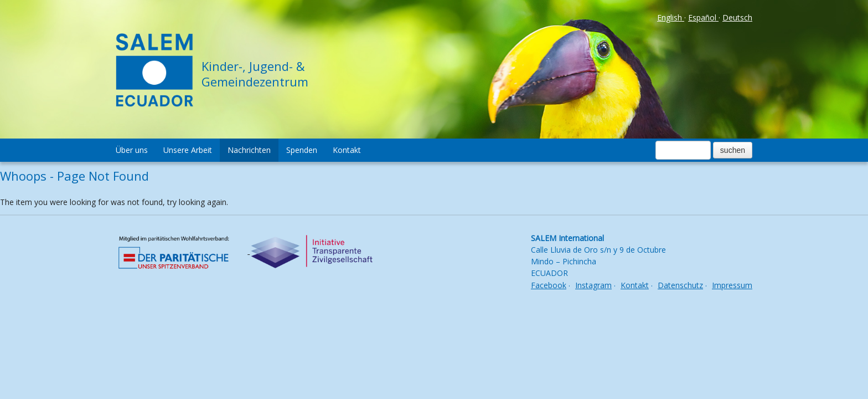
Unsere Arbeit (188, 150)
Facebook (549, 285)
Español (703, 17)
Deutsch (737, 17)
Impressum (732, 285)
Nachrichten (249, 150)
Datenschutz (680, 285)
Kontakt (347, 150)
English (671, 17)
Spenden (302, 150)
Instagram (593, 285)
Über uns (132, 150)
